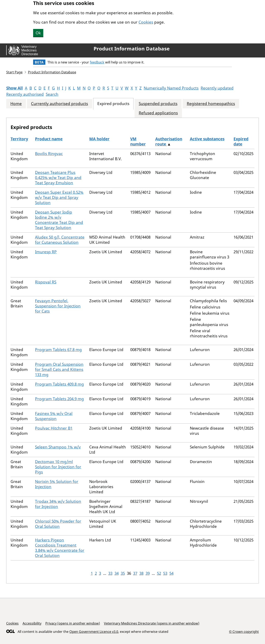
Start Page (14, 72)
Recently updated (217, 88)
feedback (97, 62)
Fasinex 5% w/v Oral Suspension (54, 416)
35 (123, 573)
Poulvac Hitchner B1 (54, 428)
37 (135, 573)
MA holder (99, 139)
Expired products (113, 104)
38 (141, 573)
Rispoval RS (46, 282)
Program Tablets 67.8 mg (58, 350)
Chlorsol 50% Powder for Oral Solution (58, 524)
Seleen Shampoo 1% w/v (58, 447)
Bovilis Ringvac (49, 154)
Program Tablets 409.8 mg (59, 384)
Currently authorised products (60, 104)
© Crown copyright (244, 631)
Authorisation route (169, 142)
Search (52, 94)
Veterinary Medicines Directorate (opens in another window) (152, 623)
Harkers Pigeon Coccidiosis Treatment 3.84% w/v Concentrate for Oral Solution (60, 548)
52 (159, 573)
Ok (38, 33)
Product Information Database (132, 49)
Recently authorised (25, 94)
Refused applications (158, 113)
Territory (19, 139)
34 (117, 573)
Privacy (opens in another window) (73, 623)
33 (110, 573)
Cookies (146, 22)
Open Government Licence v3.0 (94, 632)
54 (171, 573)
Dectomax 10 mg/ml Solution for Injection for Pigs (58, 467)
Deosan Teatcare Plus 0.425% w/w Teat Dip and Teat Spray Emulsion (58, 178)
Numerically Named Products (171, 88)
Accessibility (32, 623)
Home (16, 104)
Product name (49, 139)
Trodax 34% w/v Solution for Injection (58, 504)
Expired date (241, 142)
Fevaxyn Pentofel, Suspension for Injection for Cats (58, 306)
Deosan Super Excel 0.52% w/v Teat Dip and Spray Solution (59, 197)
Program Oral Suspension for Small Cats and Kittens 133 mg (59, 369)
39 (148, 573)
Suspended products (158, 104)
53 (165, 573)
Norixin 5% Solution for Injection (57, 484)
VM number (138, 142)
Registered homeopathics (211, 104)
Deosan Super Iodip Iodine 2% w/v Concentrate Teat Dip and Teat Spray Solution (59, 220)
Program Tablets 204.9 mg (59, 399)
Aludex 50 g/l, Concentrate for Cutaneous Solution (60, 240)
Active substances (207, 139)
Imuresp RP (46, 252)
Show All (14, 88)
